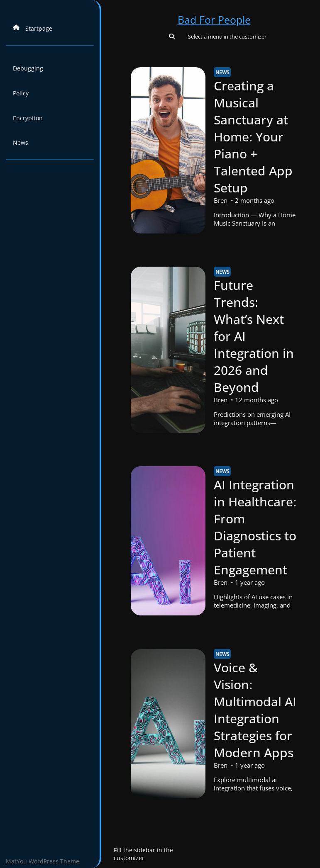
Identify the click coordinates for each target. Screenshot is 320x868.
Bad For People (214, 19)
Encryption (28, 118)
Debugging (28, 68)
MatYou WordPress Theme (43, 861)
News (21, 142)
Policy (21, 93)
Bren (221, 200)
